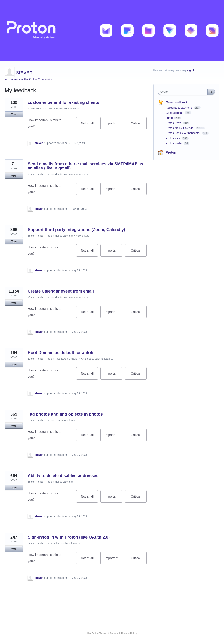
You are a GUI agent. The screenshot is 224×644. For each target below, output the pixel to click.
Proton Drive (53, 420)
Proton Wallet (174, 143)
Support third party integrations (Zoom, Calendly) (76, 230)
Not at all (89, 125)
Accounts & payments (57, 108)
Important (114, 125)
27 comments (35, 174)
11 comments (35, 359)
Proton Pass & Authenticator (62, 359)
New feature (82, 174)
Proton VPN (174, 138)
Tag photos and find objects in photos (65, 414)
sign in (191, 70)
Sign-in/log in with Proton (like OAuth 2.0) (69, 537)
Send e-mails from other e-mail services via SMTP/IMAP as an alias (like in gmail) (85, 166)
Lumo (170, 118)
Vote (14, 114)
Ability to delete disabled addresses (63, 476)
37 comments (35, 420)
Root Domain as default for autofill (62, 353)
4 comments (35, 108)
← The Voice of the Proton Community (28, 79)
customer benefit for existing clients (63, 102)
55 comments (35, 236)
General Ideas (54, 543)
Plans (76, 108)
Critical (139, 125)
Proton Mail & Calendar (60, 174)
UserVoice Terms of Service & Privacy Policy (112, 633)
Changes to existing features (97, 359)
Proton (171, 152)
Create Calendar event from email (61, 291)
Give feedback (177, 102)
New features (73, 543)
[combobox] (184, 92)
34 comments (35, 543)
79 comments (35, 297)
